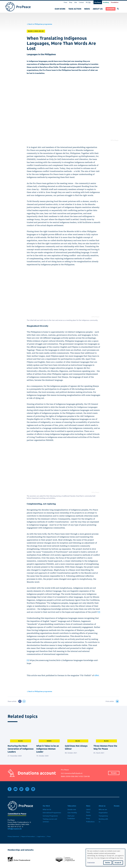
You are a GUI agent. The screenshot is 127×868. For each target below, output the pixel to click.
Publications (90, 822)
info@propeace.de (15, 829)
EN (90, 2)
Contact (81, 2)
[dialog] (105, 857)
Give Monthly (72, 813)
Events (88, 815)
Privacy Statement (13, 836)
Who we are (103, 809)
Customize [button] (91, 862)
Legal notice (41, 836)
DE (87, 2)
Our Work (60, 9)
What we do (47, 809)
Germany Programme (50, 816)
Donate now (72, 809)
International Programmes (52, 813)
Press (65, 2)
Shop (71, 2)
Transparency (103, 816)
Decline (108, 863)
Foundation (115, 2)
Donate (111, 9)
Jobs (76, 2)
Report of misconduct (28, 836)
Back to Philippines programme (39, 24)
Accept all (118, 863)
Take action (75, 9)
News (87, 9)
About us (98, 9)
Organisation (103, 813)
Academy (106, 2)
